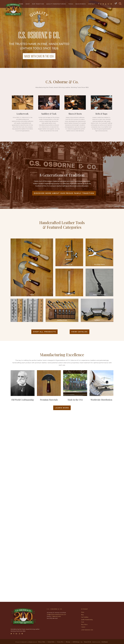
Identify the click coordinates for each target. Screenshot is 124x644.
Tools (83, 622)
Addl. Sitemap (76, 642)
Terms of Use (60, 642)
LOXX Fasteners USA (87, 630)
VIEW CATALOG (80, 332)
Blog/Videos (84, 625)
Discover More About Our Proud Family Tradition (64, 193)
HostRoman (105, 642)
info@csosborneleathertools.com (56, 615)
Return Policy (51, 642)
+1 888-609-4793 (56, 616)
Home (83, 612)
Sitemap (68, 642)
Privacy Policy (42, 642)
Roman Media (88, 642)
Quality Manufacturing (87, 620)
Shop (82, 615)
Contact (83, 627)
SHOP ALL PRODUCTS (44, 332)
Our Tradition (85, 617)
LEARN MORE (62, 408)
